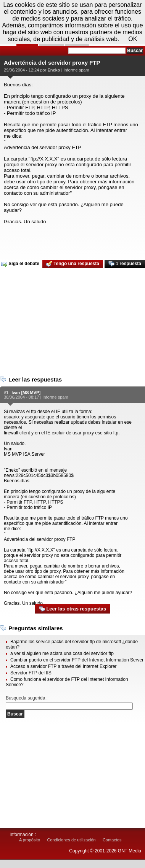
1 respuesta (125, 264)
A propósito (30, 840)
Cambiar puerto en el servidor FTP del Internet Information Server (77, 660)
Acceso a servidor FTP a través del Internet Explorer (64, 666)
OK (133, 39)
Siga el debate (20, 264)
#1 (6, 393)
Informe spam (76, 70)
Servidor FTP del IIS (31, 673)
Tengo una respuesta (73, 264)
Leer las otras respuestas (72, 609)
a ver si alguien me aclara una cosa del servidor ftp (62, 653)
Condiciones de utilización (71, 840)
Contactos (112, 840)
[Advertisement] (72, 240)
